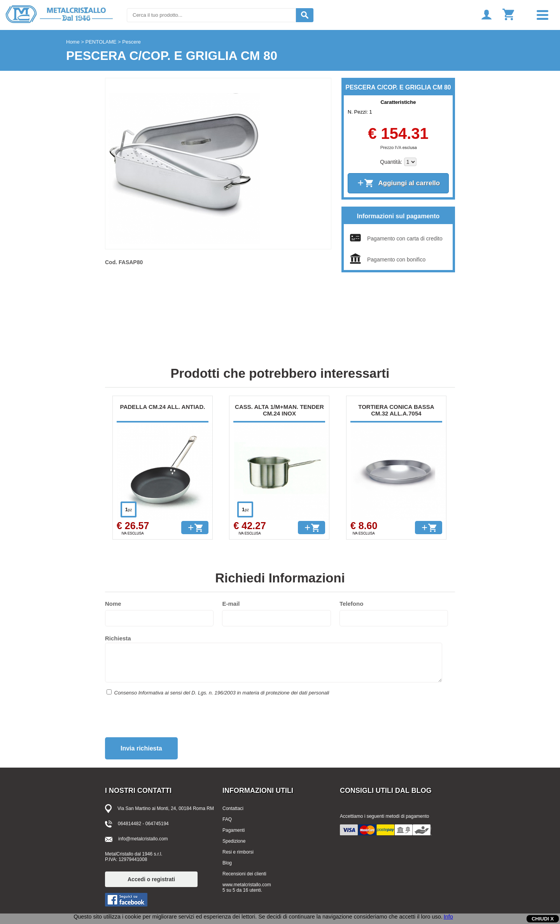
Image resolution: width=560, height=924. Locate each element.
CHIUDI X (543, 919)
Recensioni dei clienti (244, 874)
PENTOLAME (101, 42)
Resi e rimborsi (238, 852)
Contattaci (233, 808)
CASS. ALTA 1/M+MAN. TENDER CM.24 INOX (279, 410)
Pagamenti (234, 830)
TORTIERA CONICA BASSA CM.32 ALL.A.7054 (396, 410)
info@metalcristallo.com (143, 839)
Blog (227, 863)
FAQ (227, 819)
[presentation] (164, 719)
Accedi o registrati (151, 879)
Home (73, 42)
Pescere (131, 42)
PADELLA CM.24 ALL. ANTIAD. (163, 407)
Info (448, 917)
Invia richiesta (141, 748)
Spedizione (234, 841)
